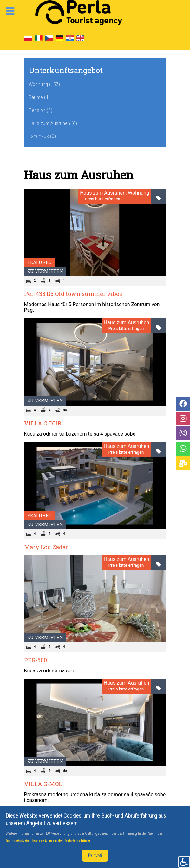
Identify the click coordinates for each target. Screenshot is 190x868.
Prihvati (95, 856)
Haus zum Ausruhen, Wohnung (115, 193)
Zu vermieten (45, 271)
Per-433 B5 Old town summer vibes (73, 294)
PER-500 (36, 660)
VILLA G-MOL (43, 784)
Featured (39, 262)
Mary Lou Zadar (46, 547)
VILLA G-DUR (43, 423)
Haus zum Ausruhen (127, 323)
